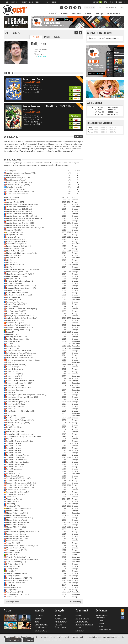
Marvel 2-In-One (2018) (15, 374)
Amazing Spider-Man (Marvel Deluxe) (20, 214)
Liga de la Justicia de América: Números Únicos (23, 360)
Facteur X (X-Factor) (13, 297)
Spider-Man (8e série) (14, 453)
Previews (38, 618)
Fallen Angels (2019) (14, 300)
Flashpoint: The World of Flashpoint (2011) (22, 309)
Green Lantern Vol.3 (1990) (16, 320)
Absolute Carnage (13, 200)
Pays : (36, 56)
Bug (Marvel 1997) (13, 258)
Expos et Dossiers (41, 624)
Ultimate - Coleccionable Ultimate (18, 508)
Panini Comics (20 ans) (14, 427)
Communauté (77, 14)
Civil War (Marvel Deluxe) (15, 265)
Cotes (116, 112)
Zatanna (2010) (12, 597)
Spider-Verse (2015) (13, 474)
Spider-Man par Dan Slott (15, 464)
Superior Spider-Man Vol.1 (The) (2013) (20, 485)
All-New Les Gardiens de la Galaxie (19, 207)
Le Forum (88, 14)
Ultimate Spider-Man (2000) (16, 515)
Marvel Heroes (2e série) (15, 385)
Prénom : (37, 54)
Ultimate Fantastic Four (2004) (17, 513)
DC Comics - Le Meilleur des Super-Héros (21, 281)
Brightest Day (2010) (14, 255)
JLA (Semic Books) (13, 348)
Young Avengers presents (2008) (18, 594)
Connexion (121, 2)
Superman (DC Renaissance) (16, 490)
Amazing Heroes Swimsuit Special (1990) (21, 173)
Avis (115, 110)
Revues (116, 107)
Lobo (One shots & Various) (16, 180)
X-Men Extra (11, 585)
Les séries (99, 621)
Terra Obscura (11, 497)
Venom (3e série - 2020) (15, 541)
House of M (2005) (13, 334)
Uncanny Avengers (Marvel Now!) (18, 536)
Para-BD (47, 37)
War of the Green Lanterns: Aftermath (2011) (22, 546)
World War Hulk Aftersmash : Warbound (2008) (23, 559)
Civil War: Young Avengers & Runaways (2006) (23, 269)
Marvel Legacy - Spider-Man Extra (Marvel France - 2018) (26, 395)
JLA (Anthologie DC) (13, 346)
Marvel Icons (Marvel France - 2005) (19, 388)
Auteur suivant (76, 602)
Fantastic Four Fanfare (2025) (17, 304)
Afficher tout (78, 137)
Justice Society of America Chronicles (20, 358)
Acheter (76, 87)
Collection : (27, 117)
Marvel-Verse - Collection (15, 406)
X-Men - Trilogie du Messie (16, 583)
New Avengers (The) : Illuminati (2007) (20, 420)
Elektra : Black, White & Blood (17, 293)
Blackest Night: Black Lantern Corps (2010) (21, 253)
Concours (79, 627)
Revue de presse (61, 627)
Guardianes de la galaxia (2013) (18, 323)
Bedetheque (15, 2)
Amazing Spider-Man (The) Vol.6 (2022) (20, 225)
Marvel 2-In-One (12, 372)
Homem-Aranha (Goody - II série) (18, 330)
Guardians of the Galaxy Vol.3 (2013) (19, 327)
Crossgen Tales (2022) (14, 279)
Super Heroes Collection (15, 476)
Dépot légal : (28, 87)
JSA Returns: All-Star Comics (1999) (19, 351)
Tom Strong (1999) (13, 506)
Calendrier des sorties (42, 627)
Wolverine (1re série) (14, 552)
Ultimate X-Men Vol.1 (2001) (16, 527)
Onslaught (10, 425)
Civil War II (10, 267)
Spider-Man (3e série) (14, 446)
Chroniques (39, 615)
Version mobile (50, 2)
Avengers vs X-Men (13, 237)
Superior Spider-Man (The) (16, 481)
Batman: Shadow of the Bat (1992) (19, 246)
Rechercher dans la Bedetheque (103, 617)
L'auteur (36, 37)
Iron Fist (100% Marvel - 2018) (17, 337)
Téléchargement (61, 621)
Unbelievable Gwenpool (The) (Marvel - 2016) (23, 532)
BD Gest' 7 (59, 615)
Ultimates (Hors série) (14, 529)
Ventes (116, 114)
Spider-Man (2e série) (14, 443)
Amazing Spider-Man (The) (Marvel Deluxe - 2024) (24, 218)
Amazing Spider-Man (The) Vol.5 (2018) (20, 223)
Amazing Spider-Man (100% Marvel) (19, 209)
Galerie (57, 37)
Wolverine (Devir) (12, 555)
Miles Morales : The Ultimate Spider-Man (21, 411)
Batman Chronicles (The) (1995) (18, 244)
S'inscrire (109, 2)
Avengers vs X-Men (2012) (16, 239)
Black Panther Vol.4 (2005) (16, 251)
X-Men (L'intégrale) (13, 576)
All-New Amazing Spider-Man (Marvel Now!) (22, 204)
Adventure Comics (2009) (15, 202)
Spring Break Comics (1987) (16, 189)
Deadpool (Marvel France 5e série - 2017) (21, 286)
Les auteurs (100, 624)
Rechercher (122, 8)
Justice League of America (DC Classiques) (21, 353)
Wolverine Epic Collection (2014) (18, 557)
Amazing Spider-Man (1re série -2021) (20, 211)
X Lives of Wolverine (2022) (16, 562)
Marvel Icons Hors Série (15, 390)
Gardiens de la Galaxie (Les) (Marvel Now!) (22, 318)
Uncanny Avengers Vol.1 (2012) (17, 539)
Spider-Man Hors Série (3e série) (18, 462)
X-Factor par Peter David (15, 564)
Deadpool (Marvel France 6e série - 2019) (21, 288)
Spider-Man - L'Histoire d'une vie (17, 455)
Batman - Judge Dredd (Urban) (17, 242)
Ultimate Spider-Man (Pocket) (17, 520)
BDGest (5, 2)
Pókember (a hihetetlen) (15, 187)
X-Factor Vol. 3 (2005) (14, 566)
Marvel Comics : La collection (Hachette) (21, 182)
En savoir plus (13, 640)
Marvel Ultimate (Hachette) (16, 404)
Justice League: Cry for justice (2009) (19, 355)
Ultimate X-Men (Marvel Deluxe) (18, 522)
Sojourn (9, 439)
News (37, 621)
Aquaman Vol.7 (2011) (14, 175)
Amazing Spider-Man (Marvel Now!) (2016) (22, 216)
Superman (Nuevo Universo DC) (18, 492)
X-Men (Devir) (11, 571)
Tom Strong (10, 504)
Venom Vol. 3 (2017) (13, 543)
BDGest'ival (80, 630)
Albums (101, 107)
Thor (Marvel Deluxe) (14, 499)
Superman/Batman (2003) (16, 494)
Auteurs (101, 114)
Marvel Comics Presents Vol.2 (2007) (19, 383)
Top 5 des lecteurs (82, 618)
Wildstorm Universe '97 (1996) (17, 550)
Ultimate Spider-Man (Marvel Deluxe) (20, 518)
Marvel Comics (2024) (14, 378)
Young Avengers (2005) (15, 592)
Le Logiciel (65, 14)
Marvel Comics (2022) (14, 376)
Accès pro (39, 2)
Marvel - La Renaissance (15, 369)
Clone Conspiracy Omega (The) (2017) (20, 274)
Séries (100, 110)
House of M (10, 332)
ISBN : (25, 90)
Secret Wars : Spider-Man (15, 432)
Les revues (100, 627)
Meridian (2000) (12, 409)
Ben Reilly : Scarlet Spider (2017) (18, 249)
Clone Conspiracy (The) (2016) (17, 272)
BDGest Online (27, 2)
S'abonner (59, 624)
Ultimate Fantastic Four (15, 511)
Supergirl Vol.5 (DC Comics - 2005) (18, 478)
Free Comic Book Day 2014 (16, 314)
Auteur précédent (12, 602)
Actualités (53, 14)
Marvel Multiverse (13, 399)
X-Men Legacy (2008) (14, 587)
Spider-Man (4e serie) (14, 448)
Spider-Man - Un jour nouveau (17, 460)
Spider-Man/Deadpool (14, 469)
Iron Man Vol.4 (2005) (14, 341)
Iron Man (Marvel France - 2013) (17, 339)
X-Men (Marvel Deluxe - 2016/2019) (19, 578)
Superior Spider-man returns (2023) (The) (21, 483)
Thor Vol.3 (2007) (13, 501)
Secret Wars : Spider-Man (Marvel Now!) (20, 434)
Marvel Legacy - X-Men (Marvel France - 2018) (22, 397)
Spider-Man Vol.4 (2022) (15, 467)
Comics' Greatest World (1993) (17, 276)
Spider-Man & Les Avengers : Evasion (19, 441)
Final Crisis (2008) (13, 306)
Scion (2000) (11, 429)
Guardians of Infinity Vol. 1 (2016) (18, 325)
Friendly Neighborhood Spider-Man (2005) (21, 316)
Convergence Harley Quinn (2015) (18, 178)
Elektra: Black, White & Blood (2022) (19, 295)
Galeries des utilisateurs (84, 624)
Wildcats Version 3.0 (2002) (16, 548)
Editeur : (26, 85)
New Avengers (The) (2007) (16, 418)
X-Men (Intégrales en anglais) (17, 573)
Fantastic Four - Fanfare (15, 302)
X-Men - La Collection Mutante (17, 194)
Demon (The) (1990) (14, 290)
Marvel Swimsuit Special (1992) (17, 402)
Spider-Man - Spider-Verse (15, 457)
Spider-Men (10, 471)
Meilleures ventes (41, 630)
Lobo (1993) (11, 362)
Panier (97, 2)
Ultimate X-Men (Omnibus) (16, 525)
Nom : (36, 52)
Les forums (79, 615)
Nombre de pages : (30, 92)
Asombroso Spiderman (15, 232)
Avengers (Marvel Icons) (15, 235)
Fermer (29, 640)
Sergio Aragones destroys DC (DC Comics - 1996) (24, 436)
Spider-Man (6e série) (14, 450)
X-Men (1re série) (12, 569)
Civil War (9, 260)
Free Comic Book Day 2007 (16, 311)
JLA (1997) (10, 344)
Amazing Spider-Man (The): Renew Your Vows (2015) (25, 228)
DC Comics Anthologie (14, 283)
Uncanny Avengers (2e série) (16, 534)
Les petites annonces (115, 14)
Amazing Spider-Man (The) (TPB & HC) (20, 221)
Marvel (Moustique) (13, 367)
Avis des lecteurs (82, 621)
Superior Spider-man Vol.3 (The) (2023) (20, 192)
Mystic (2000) (11, 416)
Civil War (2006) (12, 262)
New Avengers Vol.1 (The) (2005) (18, 185)
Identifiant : (38, 49)
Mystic (9, 413)
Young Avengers (12, 590)
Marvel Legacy (11, 392)
